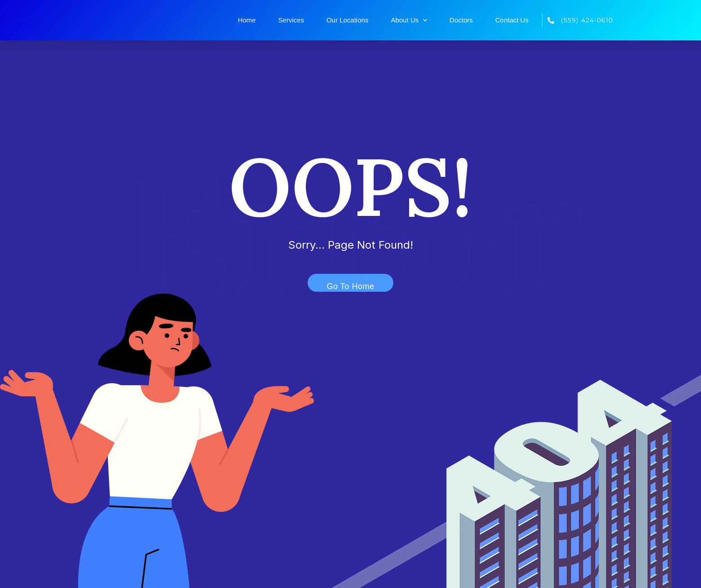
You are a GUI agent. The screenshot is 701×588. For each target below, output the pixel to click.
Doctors (461, 20)
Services (291, 20)
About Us (409, 20)
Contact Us (512, 20)
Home (247, 20)
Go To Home (345, 285)
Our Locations (347, 20)
